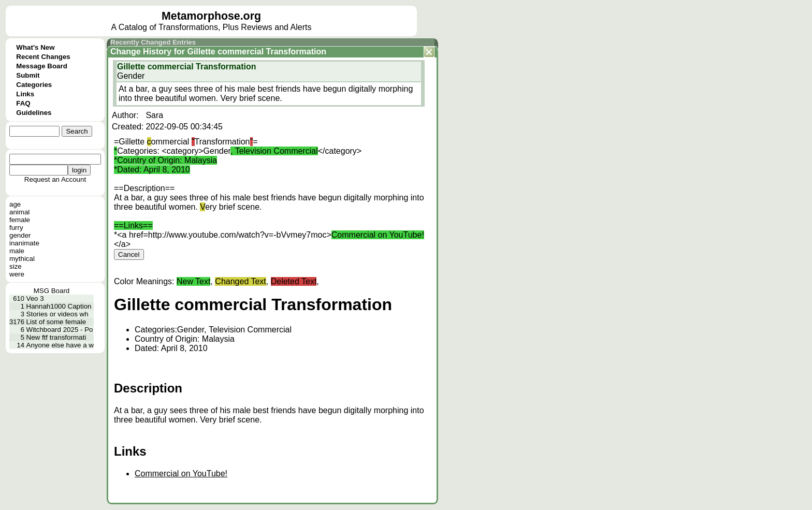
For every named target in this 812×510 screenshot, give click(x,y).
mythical (22, 259)
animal (19, 212)
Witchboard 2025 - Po (60, 330)
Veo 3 (35, 298)
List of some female (56, 322)
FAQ (23, 103)
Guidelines (34, 113)
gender (20, 235)
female (20, 220)
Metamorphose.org (211, 16)
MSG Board (52, 291)
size (16, 266)
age (15, 204)
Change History (141, 52)
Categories (34, 85)
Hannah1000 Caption (59, 306)
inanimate (24, 243)
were (17, 274)
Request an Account (55, 179)
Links (25, 94)
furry (16, 228)
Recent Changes (43, 57)
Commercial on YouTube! (181, 473)
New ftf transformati (56, 337)
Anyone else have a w (60, 345)
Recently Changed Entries (153, 42)
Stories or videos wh (57, 314)
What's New (35, 47)
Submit (28, 75)
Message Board (42, 66)
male (17, 251)
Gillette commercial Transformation (257, 52)
